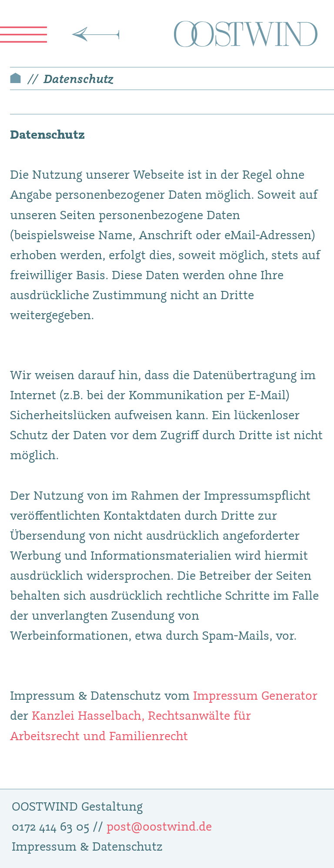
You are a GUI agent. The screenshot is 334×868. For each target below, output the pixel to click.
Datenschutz (78, 78)
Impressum (44, 846)
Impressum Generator (255, 695)
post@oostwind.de (159, 826)
